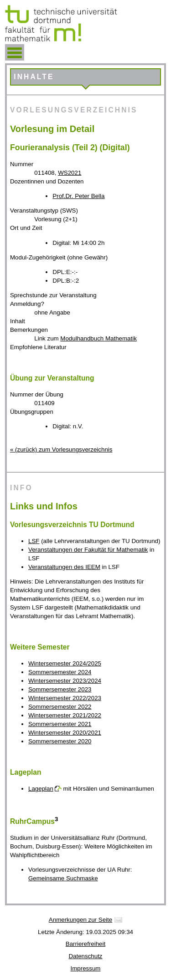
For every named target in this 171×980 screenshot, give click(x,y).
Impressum (86, 968)
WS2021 (70, 173)
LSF (34, 541)
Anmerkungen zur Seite (80, 920)
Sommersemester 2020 (60, 741)
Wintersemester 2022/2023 (65, 698)
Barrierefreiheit (85, 944)
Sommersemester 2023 (60, 689)
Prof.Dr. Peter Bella (78, 196)
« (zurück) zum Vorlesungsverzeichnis (61, 449)
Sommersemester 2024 (60, 672)
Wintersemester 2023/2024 (65, 681)
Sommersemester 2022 (60, 707)
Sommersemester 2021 (60, 724)
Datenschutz (85, 956)
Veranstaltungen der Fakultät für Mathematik (88, 550)
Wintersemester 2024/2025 (65, 663)
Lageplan (41, 789)
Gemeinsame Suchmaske (63, 878)
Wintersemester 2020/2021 (65, 733)
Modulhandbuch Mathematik (98, 338)
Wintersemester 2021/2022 (65, 715)
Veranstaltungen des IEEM (64, 567)
